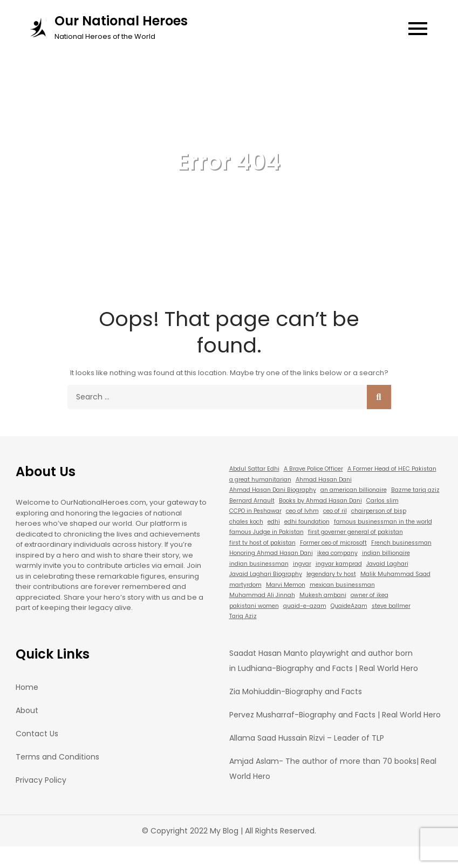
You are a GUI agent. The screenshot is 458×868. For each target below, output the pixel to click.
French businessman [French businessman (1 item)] (401, 543)
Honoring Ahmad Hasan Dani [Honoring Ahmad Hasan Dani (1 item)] (271, 553)
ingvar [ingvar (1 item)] (302, 564)
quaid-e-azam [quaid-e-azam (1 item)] (305, 606)
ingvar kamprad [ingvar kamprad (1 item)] (339, 564)
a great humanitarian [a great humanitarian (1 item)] (260, 480)
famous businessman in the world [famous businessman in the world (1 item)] (383, 522)
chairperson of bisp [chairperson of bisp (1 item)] (379, 511)
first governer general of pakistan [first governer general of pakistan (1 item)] (356, 532)
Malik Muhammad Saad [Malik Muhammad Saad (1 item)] (395, 574)
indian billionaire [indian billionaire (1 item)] (386, 553)
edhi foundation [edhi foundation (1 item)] (307, 522)
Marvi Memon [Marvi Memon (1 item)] (286, 585)
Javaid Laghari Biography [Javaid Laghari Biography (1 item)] (266, 574)
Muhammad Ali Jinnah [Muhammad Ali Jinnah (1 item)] (262, 595)
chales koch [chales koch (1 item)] (246, 522)
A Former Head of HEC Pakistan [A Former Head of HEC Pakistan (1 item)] (392, 469)
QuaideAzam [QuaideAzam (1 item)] (349, 606)
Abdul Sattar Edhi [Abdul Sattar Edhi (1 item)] (254, 469)
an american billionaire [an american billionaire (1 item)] (354, 490)
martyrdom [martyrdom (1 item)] (245, 585)
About (27, 710)
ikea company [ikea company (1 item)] (337, 553)
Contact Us (37, 734)
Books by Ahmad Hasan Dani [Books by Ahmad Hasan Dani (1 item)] (320, 501)
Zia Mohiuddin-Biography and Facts (296, 691)
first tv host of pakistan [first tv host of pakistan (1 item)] (262, 543)
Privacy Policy (41, 780)
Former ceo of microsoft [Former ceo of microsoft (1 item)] (333, 543)
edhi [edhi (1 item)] (274, 522)
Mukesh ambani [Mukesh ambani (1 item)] (323, 595)
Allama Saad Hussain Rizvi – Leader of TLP (307, 738)
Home (27, 687)
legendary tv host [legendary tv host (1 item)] (331, 574)
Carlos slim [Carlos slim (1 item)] (382, 501)
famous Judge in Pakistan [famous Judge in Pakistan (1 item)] (266, 532)
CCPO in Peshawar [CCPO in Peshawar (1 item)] (255, 511)
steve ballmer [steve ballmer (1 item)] (391, 606)
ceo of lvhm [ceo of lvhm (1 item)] (302, 511)
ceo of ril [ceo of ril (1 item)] (335, 511)
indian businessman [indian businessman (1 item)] (259, 564)
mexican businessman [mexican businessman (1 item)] (342, 585)
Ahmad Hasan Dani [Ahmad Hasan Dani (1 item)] (324, 480)
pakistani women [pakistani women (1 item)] (254, 606)
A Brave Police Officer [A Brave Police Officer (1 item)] (313, 469)
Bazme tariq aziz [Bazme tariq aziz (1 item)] (415, 490)
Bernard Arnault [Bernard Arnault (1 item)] (252, 501)
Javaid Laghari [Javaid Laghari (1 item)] (387, 564)
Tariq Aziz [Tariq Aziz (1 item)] (243, 616)
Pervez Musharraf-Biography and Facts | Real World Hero (335, 715)
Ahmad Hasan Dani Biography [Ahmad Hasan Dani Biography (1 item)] (273, 490)
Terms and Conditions (57, 757)
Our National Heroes (121, 21)
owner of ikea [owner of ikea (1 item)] (370, 595)
